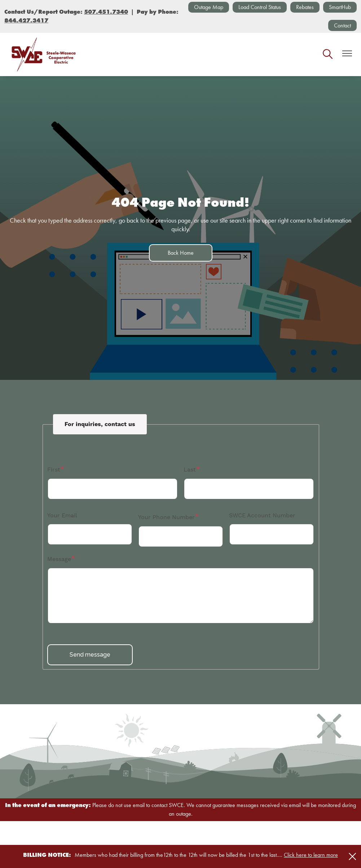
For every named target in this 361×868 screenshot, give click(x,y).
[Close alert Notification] (353, 857)
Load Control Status (260, 7)
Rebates (305, 7)
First (54, 470)
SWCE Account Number (262, 515)
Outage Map (209, 7)
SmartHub (340, 7)
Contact (342, 25)
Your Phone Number (166, 517)
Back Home (181, 253)
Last (190, 470)
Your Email (62, 515)
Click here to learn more (311, 855)
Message (59, 559)
